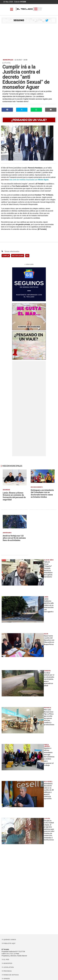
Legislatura (8, 967)
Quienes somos (9, 940)
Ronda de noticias (10, 975)
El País (5, 960)
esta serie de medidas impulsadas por (29, 180)
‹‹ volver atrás (29, 264)
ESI (27, 256)
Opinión (6, 979)
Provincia (7, 971)
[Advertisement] (29, 41)
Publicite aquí (8, 943)
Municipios (7, 963)
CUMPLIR (6, 256)
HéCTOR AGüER (18, 256)
